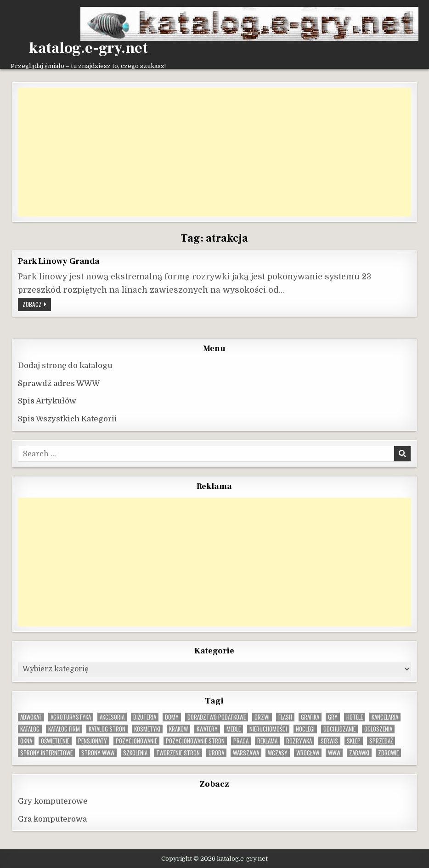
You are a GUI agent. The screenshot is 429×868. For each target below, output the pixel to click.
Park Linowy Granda (59, 261)
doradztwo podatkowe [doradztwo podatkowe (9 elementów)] (217, 717)
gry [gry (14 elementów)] (333, 717)
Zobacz (37, 305)
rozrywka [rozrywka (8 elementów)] (299, 741)
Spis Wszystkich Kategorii (68, 419)
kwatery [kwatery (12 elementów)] (207, 729)
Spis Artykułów (47, 401)
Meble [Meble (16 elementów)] (234, 729)
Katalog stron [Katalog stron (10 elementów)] (107, 729)
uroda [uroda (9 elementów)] (216, 753)
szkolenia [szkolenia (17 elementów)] (135, 753)
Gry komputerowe (53, 801)
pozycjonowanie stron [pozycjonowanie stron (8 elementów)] (195, 741)
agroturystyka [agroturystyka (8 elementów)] (71, 717)
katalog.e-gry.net (88, 48)
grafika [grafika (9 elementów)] (310, 717)
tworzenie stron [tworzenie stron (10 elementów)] (178, 753)
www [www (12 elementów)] (334, 753)
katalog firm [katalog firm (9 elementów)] (64, 729)
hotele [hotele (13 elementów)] (355, 717)
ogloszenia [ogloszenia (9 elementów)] (378, 729)
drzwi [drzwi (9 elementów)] (262, 717)
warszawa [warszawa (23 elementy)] (246, 753)
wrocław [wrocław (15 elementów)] (308, 753)
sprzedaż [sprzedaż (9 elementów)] (381, 741)
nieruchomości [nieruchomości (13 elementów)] (268, 729)
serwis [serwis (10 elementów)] (329, 741)
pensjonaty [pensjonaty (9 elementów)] (93, 741)
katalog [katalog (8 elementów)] (30, 729)
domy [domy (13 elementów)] (172, 717)
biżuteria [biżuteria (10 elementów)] (145, 717)
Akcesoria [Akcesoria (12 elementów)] (112, 717)
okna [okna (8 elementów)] (26, 741)
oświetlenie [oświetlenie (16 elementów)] (55, 741)
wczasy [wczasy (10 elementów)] (278, 753)
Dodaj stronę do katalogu (65, 366)
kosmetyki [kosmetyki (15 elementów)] (147, 729)
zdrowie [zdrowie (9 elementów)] (388, 753)
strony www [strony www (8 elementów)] (98, 753)
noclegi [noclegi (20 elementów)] (305, 729)
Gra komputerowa (52, 819)
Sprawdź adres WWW (59, 383)
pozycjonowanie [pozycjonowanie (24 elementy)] (136, 741)
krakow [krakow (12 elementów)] (178, 729)
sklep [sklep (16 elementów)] (354, 741)
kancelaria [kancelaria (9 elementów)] (385, 717)
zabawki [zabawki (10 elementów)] (359, 753)
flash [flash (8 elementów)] (285, 717)
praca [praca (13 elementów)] (241, 741)
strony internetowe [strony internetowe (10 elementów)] (46, 753)
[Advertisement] (214, 152)
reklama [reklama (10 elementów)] (267, 741)
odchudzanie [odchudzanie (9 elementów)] (339, 729)
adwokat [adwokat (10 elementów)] (31, 717)
